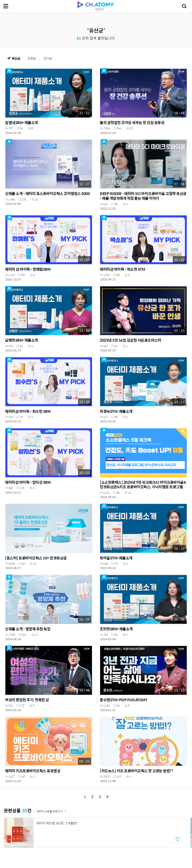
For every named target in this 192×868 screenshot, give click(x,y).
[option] (95, 833)
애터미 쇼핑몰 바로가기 (52, 811)
